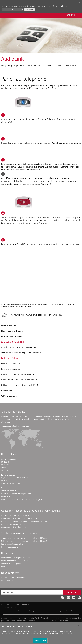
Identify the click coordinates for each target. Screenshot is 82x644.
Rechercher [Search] (72, 592)
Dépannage (7, 391)
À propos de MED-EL (13, 412)
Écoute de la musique (11, 364)
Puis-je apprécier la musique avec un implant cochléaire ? (24, 541)
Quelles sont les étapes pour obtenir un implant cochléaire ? (25, 521)
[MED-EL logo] (73, 15)
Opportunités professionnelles (13, 577)
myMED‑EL (5, 567)
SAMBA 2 (5, 468)
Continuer (29, 9)
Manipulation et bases (12, 337)
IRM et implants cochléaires (12, 544)
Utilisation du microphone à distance (18, 374)
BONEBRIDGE (6, 481)
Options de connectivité (11, 488)
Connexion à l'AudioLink (13, 342)
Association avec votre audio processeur (19, 347)
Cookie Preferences (73, 611)
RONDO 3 (5, 462)
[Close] (78, 628)
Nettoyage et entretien (12, 331)
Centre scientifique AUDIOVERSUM (15, 561)
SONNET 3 (5, 465)
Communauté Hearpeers (11, 564)
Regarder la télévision (11, 369)
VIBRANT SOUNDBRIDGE (11, 484)
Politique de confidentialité (39, 611)
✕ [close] (79, 2)
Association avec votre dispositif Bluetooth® (21, 353)
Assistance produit (9, 491)
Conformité (6, 497)
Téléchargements (9, 396)
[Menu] (3, 15)
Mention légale (58, 611)
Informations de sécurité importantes (16, 494)
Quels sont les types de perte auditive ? (17, 515)
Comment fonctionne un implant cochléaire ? (19, 518)
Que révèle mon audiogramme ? (14, 524)
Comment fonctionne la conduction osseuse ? (19, 527)
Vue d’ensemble (9, 325)
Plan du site (22, 611)
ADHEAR (4, 471)
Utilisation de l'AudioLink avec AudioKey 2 (20, 385)
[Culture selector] (13, 10)
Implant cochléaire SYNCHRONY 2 (15, 478)
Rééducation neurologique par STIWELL (17, 558)
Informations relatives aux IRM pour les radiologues (22, 500)
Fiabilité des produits (10, 547)
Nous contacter (7, 580)
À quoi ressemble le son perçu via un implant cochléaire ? (24, 538)
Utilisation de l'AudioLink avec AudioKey (19, 380)
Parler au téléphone (10, 358)
